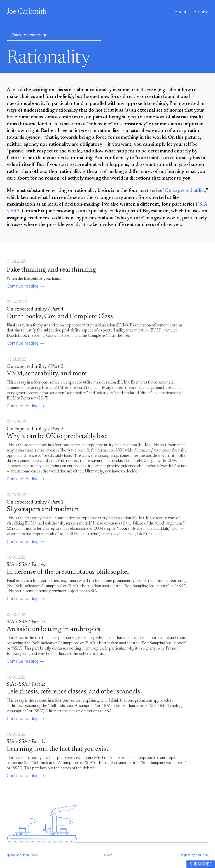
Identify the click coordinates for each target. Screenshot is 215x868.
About (180, 12)
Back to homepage (27, 35)
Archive (201, 12)
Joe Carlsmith (27, 12)
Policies (107, 855)
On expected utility (185, 191)
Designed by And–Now (193, 855)
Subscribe (201, 864)
